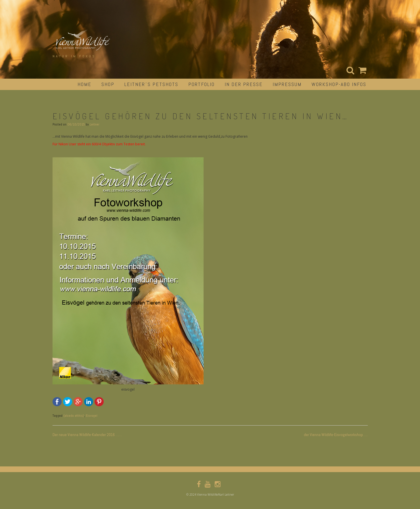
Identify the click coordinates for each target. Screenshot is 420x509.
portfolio (201, 84)
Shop (108, 84)
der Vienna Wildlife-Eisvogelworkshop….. (336, 435)
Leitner (95, 124)
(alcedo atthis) (74, 416)
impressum (287, 84)
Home (84, 84)
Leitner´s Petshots (151, 84)
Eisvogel (92, 416)
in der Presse (244, 84)
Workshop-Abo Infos (339, 84)
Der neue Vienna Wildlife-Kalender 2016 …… (87, 435)
